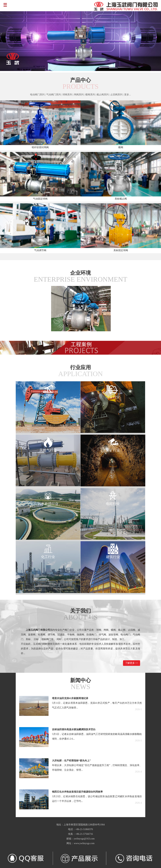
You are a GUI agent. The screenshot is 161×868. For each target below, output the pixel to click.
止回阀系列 (117, 95)
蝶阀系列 (90, 95)
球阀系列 (67, 95)
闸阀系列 (79, 95)
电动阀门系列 (37, 95)
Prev (6, 42)
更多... (128, 95)
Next (155, 42)
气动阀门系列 (54, 95)
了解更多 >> (132, 663)
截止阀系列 (103, 95)
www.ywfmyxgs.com (84, 843)
